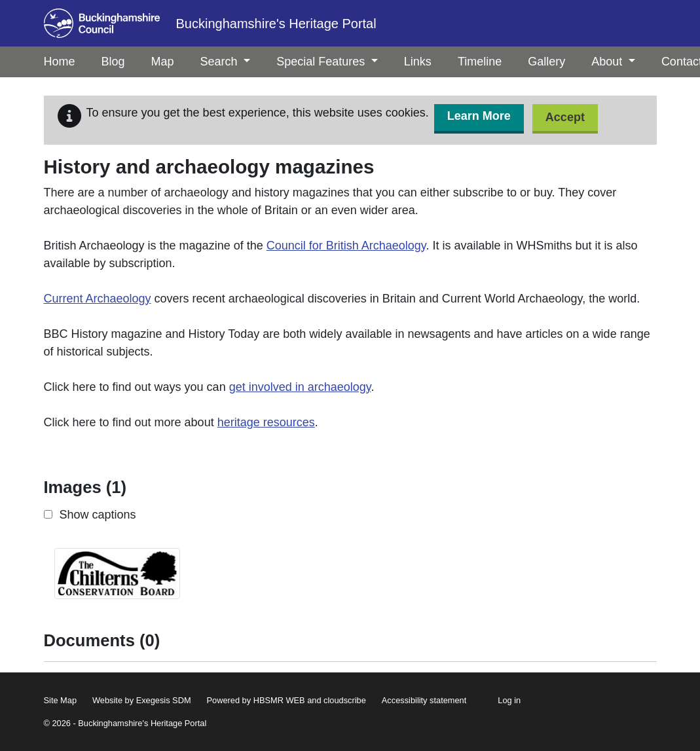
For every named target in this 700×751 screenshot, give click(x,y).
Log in (509, 700)
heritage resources (266, 422)
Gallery (546, 62)
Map (163, 62)
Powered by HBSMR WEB (256, 700)
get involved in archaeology (300, 387)
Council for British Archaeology (346, 246)
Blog (113, 62)
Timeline (480, 62)
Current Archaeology (98, 299)
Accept (565, 117)
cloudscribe (345, 700)
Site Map (61, 700)
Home (60, 62)
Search (226, 62)
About (613, 62)
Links (418, 62)
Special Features (327, 62)
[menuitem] (113, 62)
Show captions (98, 515)
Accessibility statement (424, 700)
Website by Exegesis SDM (142, 700)
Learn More (479, 116)
